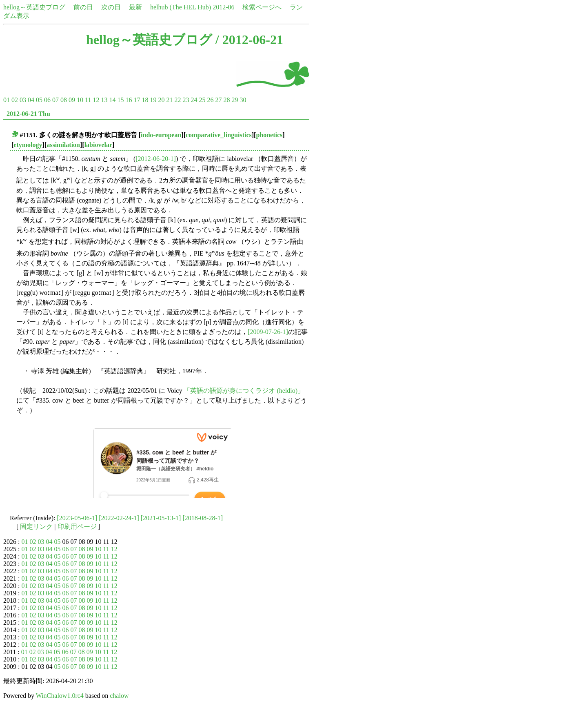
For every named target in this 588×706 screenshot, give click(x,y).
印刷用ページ (77, 527)
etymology (28, 145)
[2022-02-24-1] (119, 518)
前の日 (83, 7)
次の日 (111, 7)
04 (31, 100)
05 (39, 100)
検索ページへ (262, 7)
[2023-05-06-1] (77, 518)
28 (226, 100)
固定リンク (36, 527)
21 (169, 100)
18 (145, 100)
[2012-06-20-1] (156, 159)
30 (243, 100)
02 (15, 100)
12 (96, 100)
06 (47, 100)
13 (104, 100)
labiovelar (98, 145)
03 (23, 100)
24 (194, 100)
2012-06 (223, 7)
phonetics (269, 135)
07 (55, 100)
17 (137, 100)
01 (7, 100)
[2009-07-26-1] (268, 332)
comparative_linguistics (219, 135)
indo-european (161, 135)
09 (72, 100)
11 (88, 100)
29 (235, 100)
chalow (119, 696)
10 (80, 100)
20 (161, 100)
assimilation (63, 145)
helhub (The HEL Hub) (181, 7)
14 (112, 100)
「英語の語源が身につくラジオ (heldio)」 (244, 391)
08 (64, 100)
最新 (135, 7)
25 (202, 100)
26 (210, 100)
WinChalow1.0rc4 (60, 696)
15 (120, 100)
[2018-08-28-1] (203, 518)
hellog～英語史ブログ (34, 7)
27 (218, 100)
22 (178, 100)
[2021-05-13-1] (161, 518)
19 (153, 100)
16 (129, 100)
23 (186, 100)
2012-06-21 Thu (28, 114)
